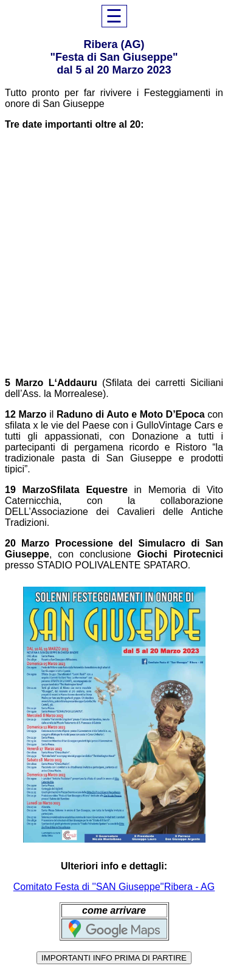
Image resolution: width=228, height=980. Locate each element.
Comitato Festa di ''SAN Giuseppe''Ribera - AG (114, 887)
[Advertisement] (114, 254)
